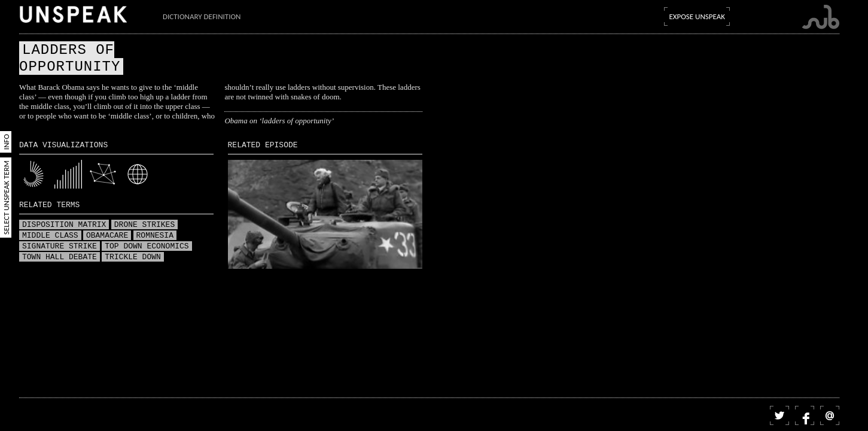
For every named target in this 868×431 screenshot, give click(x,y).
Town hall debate (60, 257)
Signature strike (60, 247)
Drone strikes (144, 225)
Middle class (50, 236)
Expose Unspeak (697, 16)
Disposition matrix (64, 225)
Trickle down (133, 257)
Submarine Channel (820, 17)
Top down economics (147, 247)
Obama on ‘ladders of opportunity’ (279, 121)
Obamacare (107, 236)
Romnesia (155, 236)
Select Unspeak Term (6, 198)
